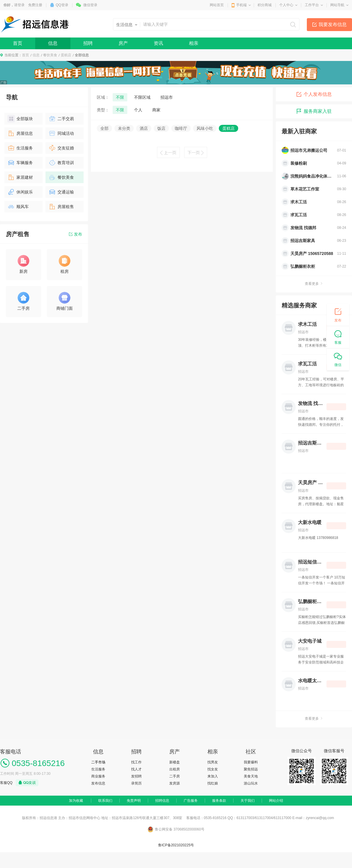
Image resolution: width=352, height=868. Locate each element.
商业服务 (98, 776)
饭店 (161, 128)
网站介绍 (276, 801)
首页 (18, 43)
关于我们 (248, 801)
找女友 (213, 769)
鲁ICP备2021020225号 (176, 845)
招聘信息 (162, 801)
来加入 (213, 776)
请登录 (19, 5)
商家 (156, 110)
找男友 (213, 762)
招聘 (88, 43)
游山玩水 (251, 783)
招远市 (167, 97)
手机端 (241, 5)
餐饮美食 (50, 55)
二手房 (175, 776)
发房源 (175, 783)
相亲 (194, 43)
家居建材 (20, 177)
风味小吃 (205, 128)
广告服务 (191, 801)
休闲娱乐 (20, 192)
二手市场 (98, 762)
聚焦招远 (251, 769)
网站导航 (337, 5)
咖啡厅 (181, 128)
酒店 (144, 128)
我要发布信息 (333, 24)
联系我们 (105, 801)
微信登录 (90, 5)
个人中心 (286, 5)
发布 (76, 234)
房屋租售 (61, 207)
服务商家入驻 (314, 111)
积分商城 (265, 5)
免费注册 (35, 5)
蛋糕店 (66, 55)
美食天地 (251, 776)
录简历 (136, 783)
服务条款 (219, 801)
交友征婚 (61, 148)
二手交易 (61, 119)
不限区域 (142, 97)
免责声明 (134, 801)
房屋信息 (20, 133)
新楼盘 (175, 762)
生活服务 (20, 148)
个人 (138, 110)
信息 (53, 43)
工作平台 (312, 5)
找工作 (136, 762)
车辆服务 (20, 163)
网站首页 (217, 5)
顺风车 (18, 207)
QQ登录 (62, 5)
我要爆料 (251, 762)
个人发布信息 (314, 94)
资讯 (158, 43)
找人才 (136, 769)
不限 (120, 97)
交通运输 (61, 192)
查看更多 (314, 284)
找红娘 (213, 783)
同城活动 (61, 133)
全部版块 (20, 119)
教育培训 (61, 163)
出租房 (175, 769)
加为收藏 (76, 801)
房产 (123, 43)
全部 (104, 128)
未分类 (124, 128)
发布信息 (98, 783)
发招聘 (136, 776)
